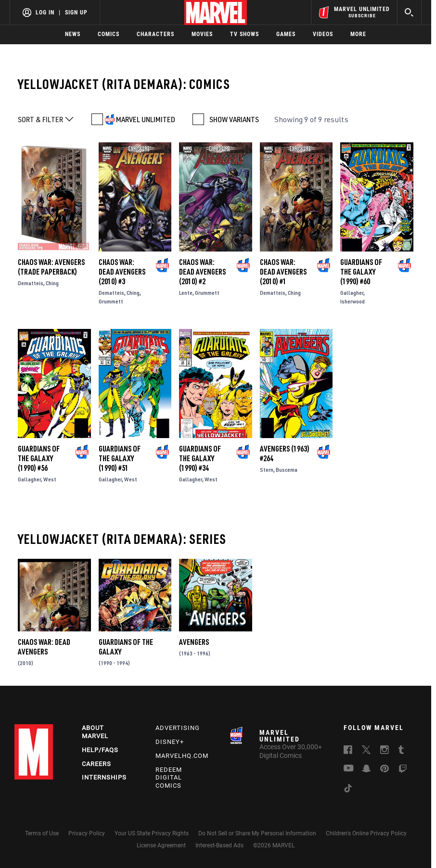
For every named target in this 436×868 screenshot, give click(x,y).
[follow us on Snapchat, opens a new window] (366, 770)
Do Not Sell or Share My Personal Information (257, 833)
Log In (45, 13)
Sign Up (76, 13)
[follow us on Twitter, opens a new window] (366, 751)
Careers (96, 764)
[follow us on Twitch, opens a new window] (403, 770)
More (358, 34)
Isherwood (353, 301)
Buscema (287, 470)
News (73, 34)
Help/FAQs (100, 750)
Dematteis (31, 283)
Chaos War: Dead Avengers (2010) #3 (122, 272)
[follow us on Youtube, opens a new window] (349, 769)
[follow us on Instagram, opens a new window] (385, 751)
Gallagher (352, 293)
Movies (202, 34)
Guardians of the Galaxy (126, 647)
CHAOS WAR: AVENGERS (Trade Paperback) (51, 267)
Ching (52, 283)
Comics (109, 34)
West (50, 479)
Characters (155, 34)
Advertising (178, 728)
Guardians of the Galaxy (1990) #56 (39, 458)
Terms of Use (42, 833)
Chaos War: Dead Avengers (44, 647)
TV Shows (244, 34)
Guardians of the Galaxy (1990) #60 (361, 272)
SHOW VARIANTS (234, 119)
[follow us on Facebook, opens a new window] (348, 751)
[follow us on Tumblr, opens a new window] (401, 751)
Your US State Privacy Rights (152, 833)
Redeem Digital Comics (169, 778)
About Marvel (95, 732)
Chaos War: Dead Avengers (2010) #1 (283, 272)
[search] (409, 12)
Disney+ (170, 742)
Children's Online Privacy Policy (366, 833)
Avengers (194, 642)
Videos (323, 34)
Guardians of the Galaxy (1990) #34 (200, 458)
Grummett (111, 301)
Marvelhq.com (182, 756)
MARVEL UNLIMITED (146, 119)
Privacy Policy (87, 833)
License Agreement (161, 845)
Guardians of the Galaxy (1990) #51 (120, 458)
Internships (104, 777)
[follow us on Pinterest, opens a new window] (385, 769)
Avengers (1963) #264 (285, 453)
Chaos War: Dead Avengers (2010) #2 (202, 272)
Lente (186, 293)
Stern (267, 470)
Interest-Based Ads (219, 845)
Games (286, 34)
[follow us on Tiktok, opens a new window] (348, 790)
